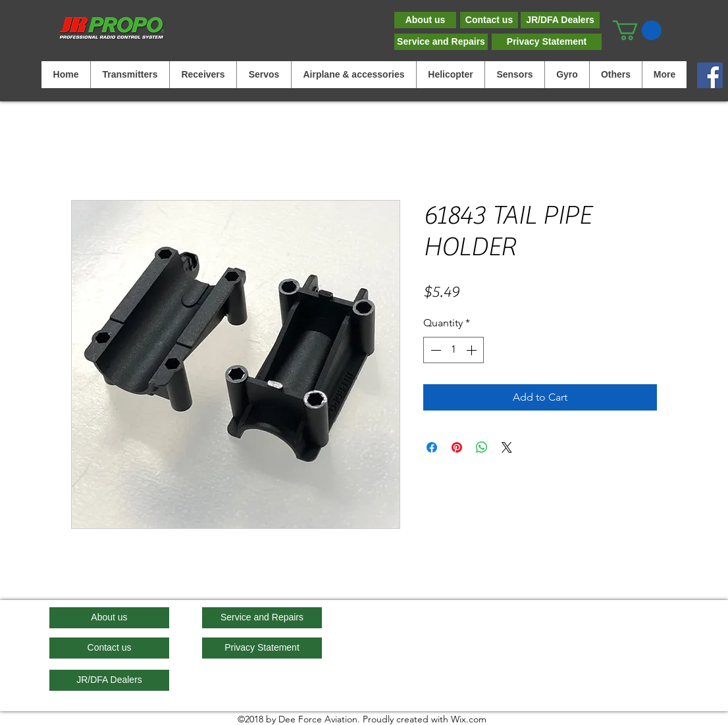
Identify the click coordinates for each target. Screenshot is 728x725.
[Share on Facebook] (432, 447)
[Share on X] (507, 447)
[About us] (425, 20)
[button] (637, 30)
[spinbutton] (454, 350)
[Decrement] (434, 350)
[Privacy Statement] (547, 42)
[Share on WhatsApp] (482, 447)
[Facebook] (710, 75)
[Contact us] (489, 20)
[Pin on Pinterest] (457, 447)
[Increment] (473, 350)
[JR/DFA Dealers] (560, 20)
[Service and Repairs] (441, 42)
